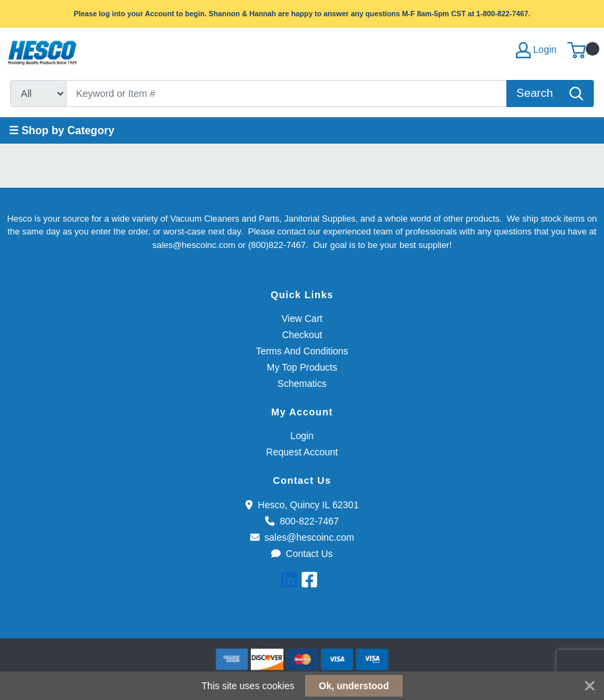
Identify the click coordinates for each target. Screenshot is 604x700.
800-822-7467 (302, 521)
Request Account (302, 452)
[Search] (287, 94)
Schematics (302, 384)
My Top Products (302, 367)
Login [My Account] (536, 50)
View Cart (302, 318)
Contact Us (302, 554)
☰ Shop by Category (61, 130)
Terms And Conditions (302, 351)
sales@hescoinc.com (302, 537)
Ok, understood (354, 686)
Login (302, 436)
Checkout (302, 335)
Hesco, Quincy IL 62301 (302, 505)
